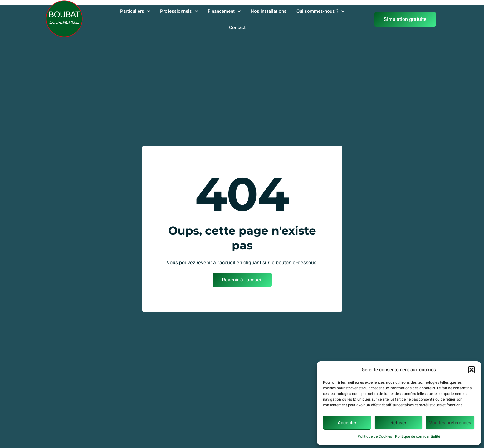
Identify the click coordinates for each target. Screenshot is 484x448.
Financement (224, 11)
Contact (237, 27)
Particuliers (135, 11)
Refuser (398, 423)
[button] (472, 370)
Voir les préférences (450, 423)
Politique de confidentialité (418, 436)
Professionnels (179, 11)
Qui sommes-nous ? (320, 11)
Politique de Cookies (375, 436)
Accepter (347, 423)
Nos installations (269, 11)
